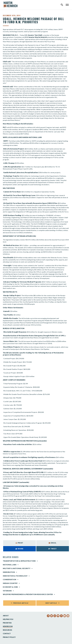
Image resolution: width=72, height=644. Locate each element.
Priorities (7, 623)
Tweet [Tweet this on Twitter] (53, 549)
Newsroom (8, 626)
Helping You (8, 619)
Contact (7, 634)
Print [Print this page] (19, 543)
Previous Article (21, 603)
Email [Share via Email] (53, 543)
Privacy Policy (9, 637)
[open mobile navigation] (67, 5)
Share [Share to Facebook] (19, 549)
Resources (7, 630)
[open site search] (62, 5)
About (6, 616)
